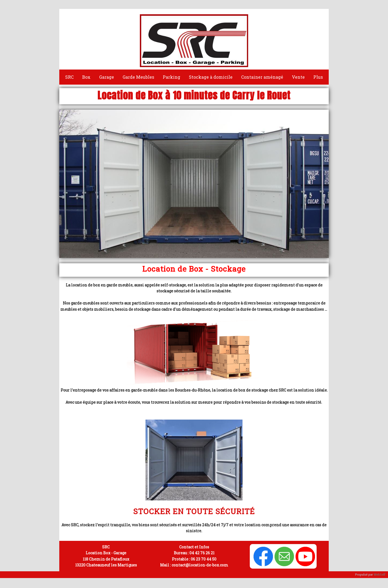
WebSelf (380, 575)
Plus (318, 77)
